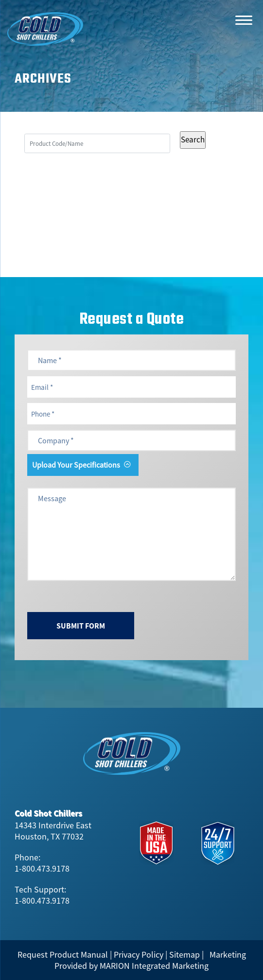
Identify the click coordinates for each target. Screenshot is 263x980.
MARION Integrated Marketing (154, 966)
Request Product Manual (63, 954)
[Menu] (244, 19)
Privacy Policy (139, 954)
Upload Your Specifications (76, 465)
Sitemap (184, 954)
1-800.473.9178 (42, 868)
